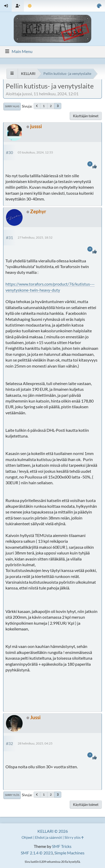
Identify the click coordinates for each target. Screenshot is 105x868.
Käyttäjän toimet (86, 116)
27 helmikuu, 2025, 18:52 (35, 237)
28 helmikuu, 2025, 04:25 (35, 743)
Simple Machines (69, 853)
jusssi (36, 126)
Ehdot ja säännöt (48, 837)
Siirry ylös (12, 795)
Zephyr (38, 211)
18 (90, 249)
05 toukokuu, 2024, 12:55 (35, 152)
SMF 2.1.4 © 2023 (37, 853)
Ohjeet (27, 837)
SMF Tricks (62, 846)
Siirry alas (12, 106)
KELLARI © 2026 (53, 831)
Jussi (35, 717)
